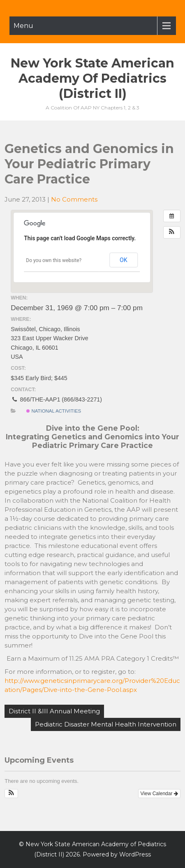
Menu (23, 26)
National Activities (54, 411)
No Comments (74, 199)
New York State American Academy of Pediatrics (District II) (92, 78)
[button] (172, 232)
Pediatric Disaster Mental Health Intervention (106, 724)
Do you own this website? (54, 260)
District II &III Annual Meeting (54, 711)
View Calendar (159, 794)
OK (124, 260)
